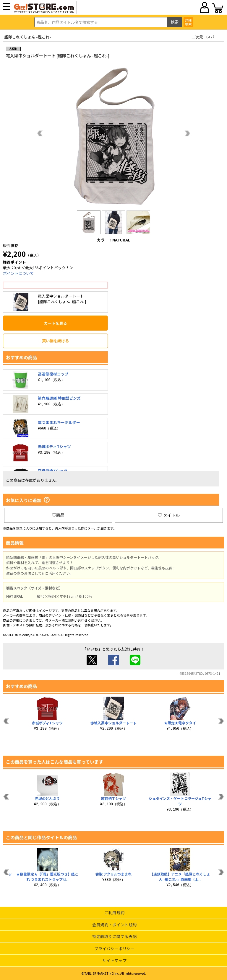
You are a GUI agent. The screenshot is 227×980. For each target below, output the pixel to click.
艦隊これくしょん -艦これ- (28, 37)
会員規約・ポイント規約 (114, 925)
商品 (58, 515)
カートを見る (56, 323)
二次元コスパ (203, 37)
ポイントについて (18, 273)
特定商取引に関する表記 (114, 936)
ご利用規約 (114, 913)
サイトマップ (114, 960)
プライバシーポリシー (115, 949)
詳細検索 (188, 22)
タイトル (169, 515)
